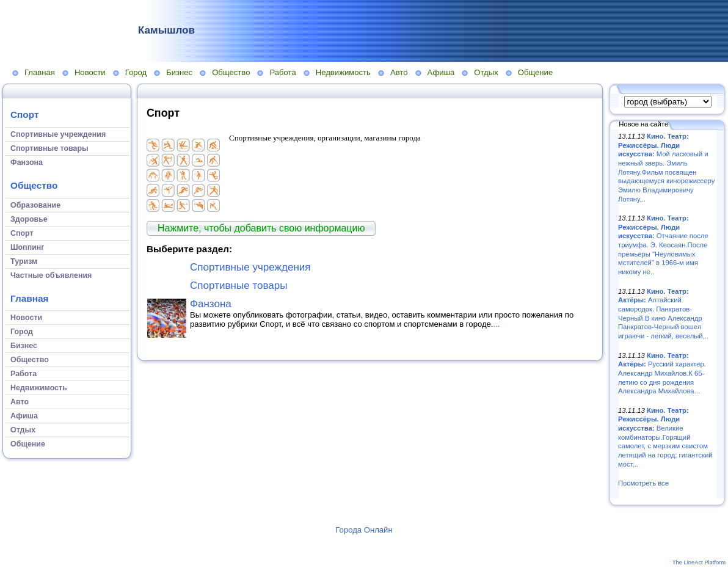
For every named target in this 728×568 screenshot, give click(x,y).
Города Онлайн (364, 530)
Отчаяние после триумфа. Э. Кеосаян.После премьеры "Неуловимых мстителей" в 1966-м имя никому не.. (663, 245)
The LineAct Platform (699, 563)
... (497, 324)
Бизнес (179, 72)
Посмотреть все (643, 483)
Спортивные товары (239, 286)
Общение (536, 72)
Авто (399, 72)
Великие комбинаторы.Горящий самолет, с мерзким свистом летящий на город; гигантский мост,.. (665, 437)
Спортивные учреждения (250, 267)
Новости (90, 72)
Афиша (441, 72)
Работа (282, 72)
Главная (40, 72)
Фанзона (211, 304)
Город (136, 72)
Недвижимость (343, 72)
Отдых (486, 72)
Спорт (24, 115)
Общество (231, 72)
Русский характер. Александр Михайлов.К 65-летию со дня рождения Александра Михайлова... (662, 373)
